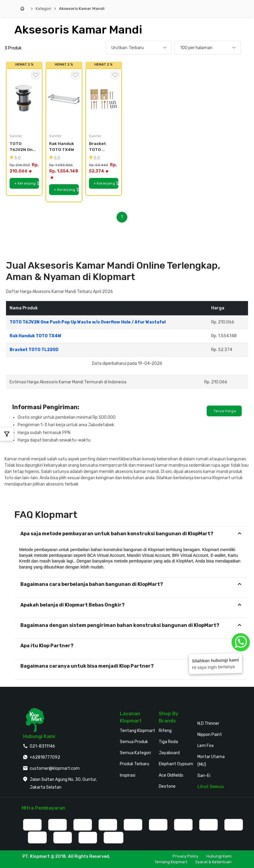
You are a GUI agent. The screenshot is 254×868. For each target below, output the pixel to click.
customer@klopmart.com (55, 768)
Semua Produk (134, 742)
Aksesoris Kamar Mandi (82, 9)
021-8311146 (42, 746)
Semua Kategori (135, 753)
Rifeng (165, 731)
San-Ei (204, 776)
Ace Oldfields (171, 775)
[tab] (131, 534)
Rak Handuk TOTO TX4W (62, 147)
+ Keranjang (27, 183)
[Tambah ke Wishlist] (36, 75)
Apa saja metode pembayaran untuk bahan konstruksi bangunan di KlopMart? (117, 534)
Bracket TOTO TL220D (98, 147)
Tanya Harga (224, 411)
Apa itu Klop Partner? (47, 646)
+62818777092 (45, 757)
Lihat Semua (211, 787)
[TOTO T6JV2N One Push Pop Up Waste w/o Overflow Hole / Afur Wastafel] (24, 99)
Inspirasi (128, 775)
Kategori (43, 9)
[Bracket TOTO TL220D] (104, 99)
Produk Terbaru (134, 764)
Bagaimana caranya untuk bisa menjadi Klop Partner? (87, 666)
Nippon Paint (210, 735)
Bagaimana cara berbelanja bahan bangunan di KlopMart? (92, 584)
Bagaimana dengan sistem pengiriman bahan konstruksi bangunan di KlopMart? (120, 625)
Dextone (167, 786)
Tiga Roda (168, 742)
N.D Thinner (208, 723)
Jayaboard (169, 753)
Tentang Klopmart (137, 731)
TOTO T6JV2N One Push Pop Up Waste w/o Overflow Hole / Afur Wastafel (23, 147)
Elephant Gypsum (176, 764)
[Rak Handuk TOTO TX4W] (64, 99)
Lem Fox (206, 746)
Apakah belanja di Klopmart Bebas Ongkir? (72, 605)
